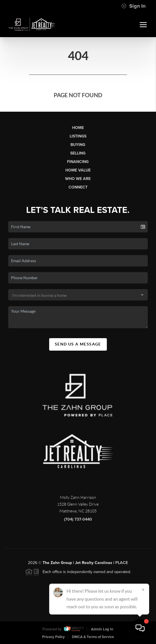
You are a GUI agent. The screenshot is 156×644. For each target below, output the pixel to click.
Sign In (133, 6)
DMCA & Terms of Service (93, 637)
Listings (78, 136)
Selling (78, 153)
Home (78, 128)
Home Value (78, 170)
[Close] (143, 590)
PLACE (122, 565)
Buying (78, 145)
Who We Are (78, 179)
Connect (78, 187)
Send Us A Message (78, 344)
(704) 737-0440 (78, 521)
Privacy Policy (53, 637)
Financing (78, 162)
